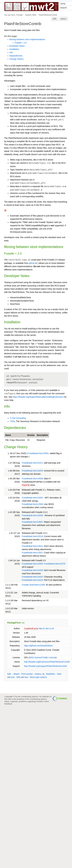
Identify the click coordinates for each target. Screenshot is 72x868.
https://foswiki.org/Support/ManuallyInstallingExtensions (38, 397)
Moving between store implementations (27, 39)
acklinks (51, 674)
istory (38, 674)
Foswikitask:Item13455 (32, 570)
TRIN (12, 421)
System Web (31, 15)
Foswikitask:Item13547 (32, 553)
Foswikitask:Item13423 (32, 580)
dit (9, 674)
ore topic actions (38, 677)
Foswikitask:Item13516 (32, 536)
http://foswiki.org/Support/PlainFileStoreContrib (45, 666)
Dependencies (16, 56)
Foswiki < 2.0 (21, 43)
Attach (63, 19)
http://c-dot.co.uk (46, 628)
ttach (16, 674)
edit (23, 623)
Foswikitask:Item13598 (32, 515)
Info (11, 52)
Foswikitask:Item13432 (32, 577)
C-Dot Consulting (18, 418)
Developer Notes (17, 46)
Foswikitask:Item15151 (32, 463)
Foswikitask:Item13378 (54, 564)
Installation (14, 49)
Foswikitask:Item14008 (32, 479)
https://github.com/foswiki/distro (38, 646)
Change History (16, 59)
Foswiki (19, 15)
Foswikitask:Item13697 (32, 522)
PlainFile (26, 485)
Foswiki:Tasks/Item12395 (33, 585)
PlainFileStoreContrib (48, 15)
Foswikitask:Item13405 (32, 498)
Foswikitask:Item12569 (32, 504)
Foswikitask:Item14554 (32, 471)
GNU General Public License (43, 657)
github (32, 263)
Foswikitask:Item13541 (32, 546)
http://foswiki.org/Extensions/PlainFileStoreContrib (47, 662)
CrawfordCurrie (31, 628)
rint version (27, 674)
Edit (55, 19)
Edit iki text (22, 677)
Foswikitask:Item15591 (38, 453)
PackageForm (14, 623)
